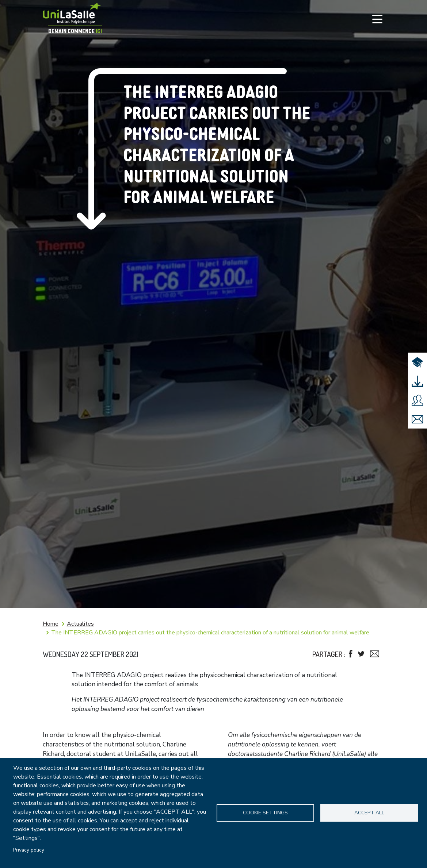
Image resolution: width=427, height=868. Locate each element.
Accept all (369, 813)
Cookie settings (265, 813)
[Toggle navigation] (377, 19)
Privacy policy (29, 850)
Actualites (80, 624)
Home (51, 624)
